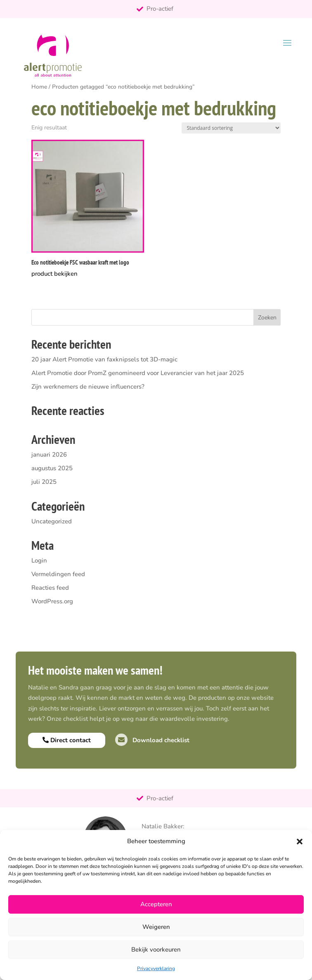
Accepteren (156, 904)
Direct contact (67, 740)
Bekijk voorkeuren (156, 950)
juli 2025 (44, 482)
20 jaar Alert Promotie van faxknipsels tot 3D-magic (104, 359)
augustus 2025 (52, 468)
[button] (300, 842)
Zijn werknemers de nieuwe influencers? (88, 387)
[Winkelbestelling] (231, 128)
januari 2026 (49, 455)
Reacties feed (50, 588)
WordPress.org (52, 601)
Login (39, 560)
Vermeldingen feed (58, 574)
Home (39, 87)
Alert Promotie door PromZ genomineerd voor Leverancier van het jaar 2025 (138, 373)
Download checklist (152, 740)
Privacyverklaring (156, 968)
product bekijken (54, 274)
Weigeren (156, 927)
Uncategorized (52, 521)
